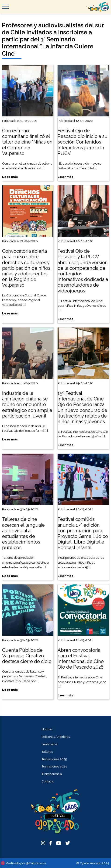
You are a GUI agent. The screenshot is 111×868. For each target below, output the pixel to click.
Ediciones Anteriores (56, 737)
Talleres (47, 752)
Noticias (47, 729)
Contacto (48, 781)
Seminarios (49, 744)
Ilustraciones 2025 (54, 759)
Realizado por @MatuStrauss (26, 863)
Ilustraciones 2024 (54, 766)
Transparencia (52, 774)
